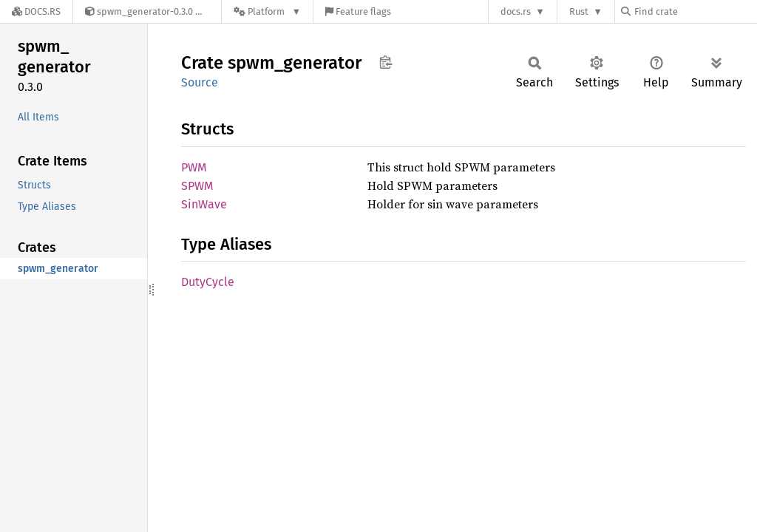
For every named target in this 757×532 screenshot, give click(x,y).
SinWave (204, 204)
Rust (579, 11)
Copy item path (386, 62)
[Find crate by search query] (695, 11)
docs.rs (516, 11)
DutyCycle (208, 282)
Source (200, 82)
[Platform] (267, 11)
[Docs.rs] (36, 11)
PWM (194, 167)
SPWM (197, 186)
